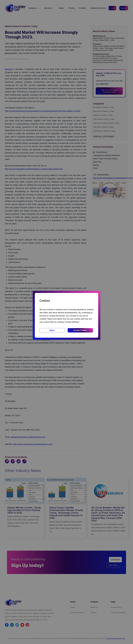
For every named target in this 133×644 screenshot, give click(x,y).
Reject (52, 330)
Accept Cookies (80, 330)
